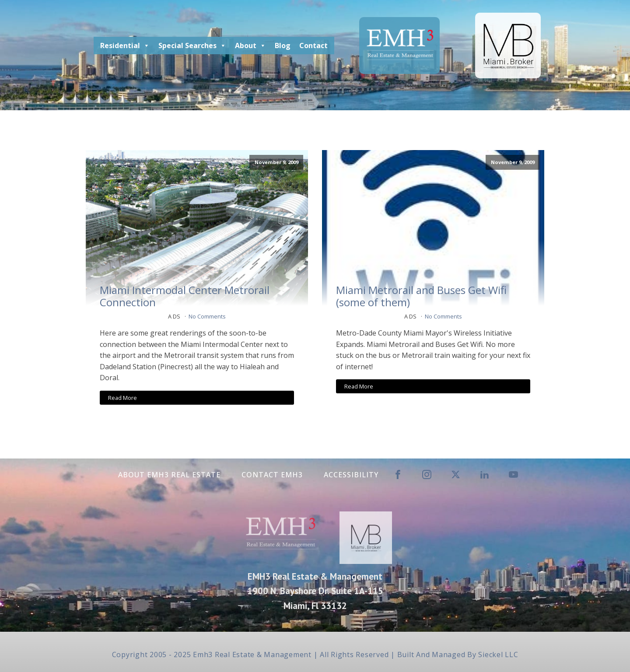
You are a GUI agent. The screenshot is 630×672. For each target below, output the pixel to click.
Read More (122, 398)
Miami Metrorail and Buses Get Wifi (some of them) (421, 297)
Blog (283, 45)
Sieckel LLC (498, 654)
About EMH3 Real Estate (169, 475)
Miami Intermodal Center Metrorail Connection (185, 297)
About (250, 45)
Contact (313, 45)
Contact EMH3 (272, 475)
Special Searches (192, 45)
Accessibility (351, 475)
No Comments (207, 316)
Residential (125, 45)
